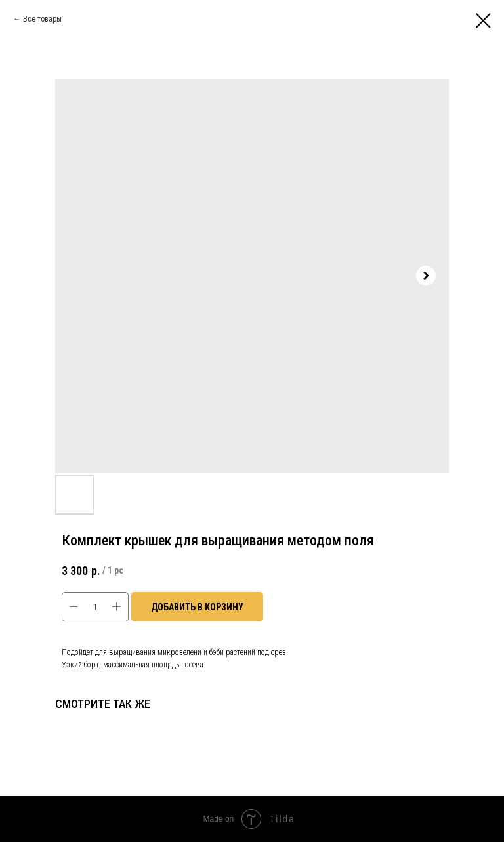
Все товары (42, 19)
